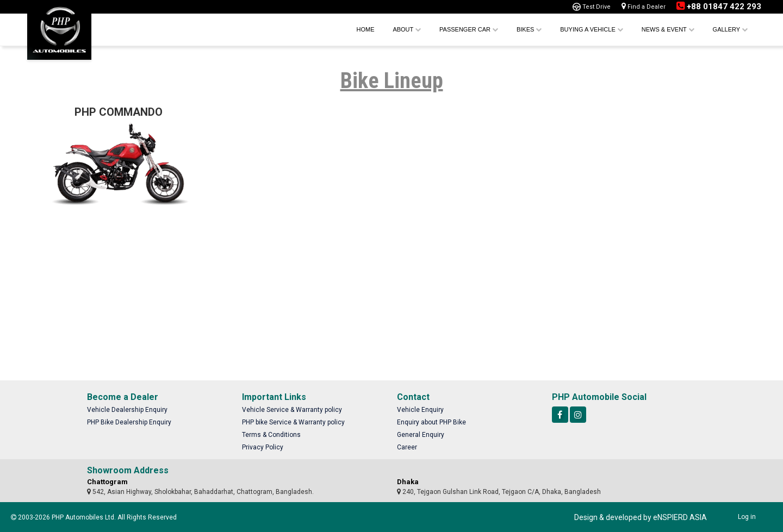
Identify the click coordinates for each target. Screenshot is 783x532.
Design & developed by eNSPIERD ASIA (641, 517)
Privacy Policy (263, 447)
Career (407, 447)
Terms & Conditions (271, 435)
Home (365, 29)
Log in (747, 517)
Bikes (529, 29)
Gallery (730, 29)
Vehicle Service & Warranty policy (292, 410)
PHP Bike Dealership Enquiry (129, 422)
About (407, 29)
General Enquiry (421, 435)
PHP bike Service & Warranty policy (293, 422)
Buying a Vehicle (592, 29)
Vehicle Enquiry (420, 410)
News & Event (668, 29)
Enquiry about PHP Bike (431, 422)
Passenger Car (469, 29)
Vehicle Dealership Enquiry (127, 410)
